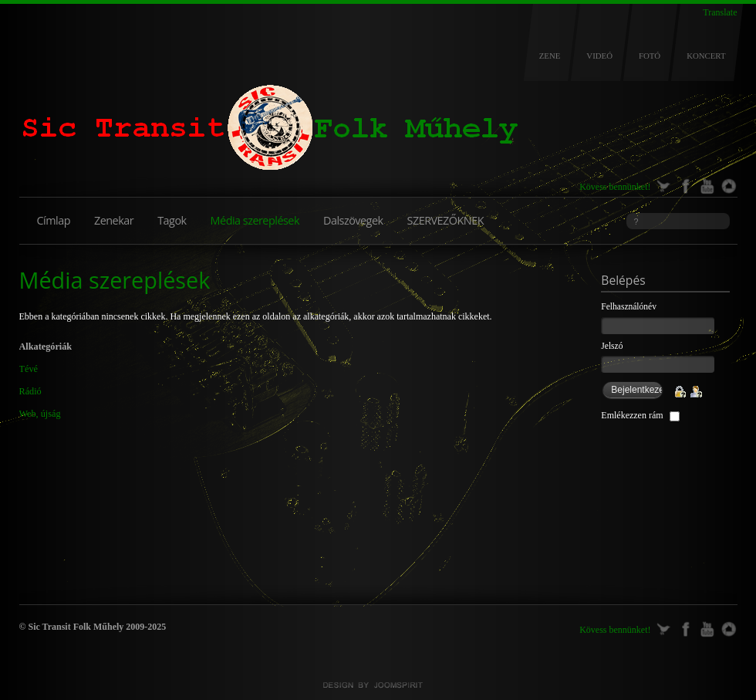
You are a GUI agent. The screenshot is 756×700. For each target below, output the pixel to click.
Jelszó (612, 346)
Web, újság (40, 414)
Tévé (29, 369)
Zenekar (114, 220)
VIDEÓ (599, 56)
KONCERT (706, 56)
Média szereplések (255, 220)
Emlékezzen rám (632, 415)
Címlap (54, 220)
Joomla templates (378, 685)
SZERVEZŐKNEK (445, 220)
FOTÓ (650, 56)
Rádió (30, 391)
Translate (720, 12)
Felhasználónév (629, 306)
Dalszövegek (353, 220)
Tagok (172, 220)
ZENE (550, 56)
